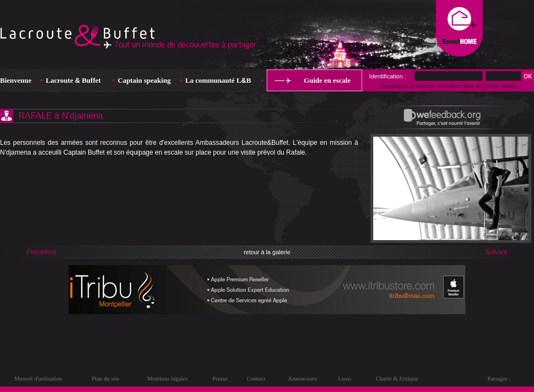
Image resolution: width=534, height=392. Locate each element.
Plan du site (105, 378)
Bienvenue (16, 80)
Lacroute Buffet (73, 80)
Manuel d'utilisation (38, 378)
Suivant (496, 252)
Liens (344, 378)
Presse (220, 378)
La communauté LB (218, 80)
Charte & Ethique (397, 378)
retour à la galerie (267, 252)
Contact (256, 378)
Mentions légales (168, 378)
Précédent (42, 252)
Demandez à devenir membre (419, 86)
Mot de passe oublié (490, 86)
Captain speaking (144, 80)
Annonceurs (302, 378)
